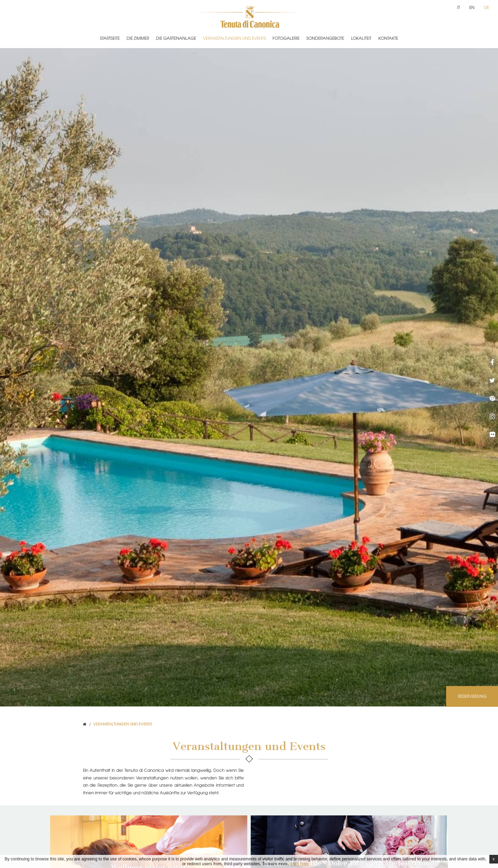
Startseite (110, 38)
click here (299, 864)
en (472, 7)
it (459, 7)
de (486, 7)
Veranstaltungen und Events (234, 38)
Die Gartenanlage (176, 38)
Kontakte (388, 38)
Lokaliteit (361, 38)
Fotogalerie (286, 38)
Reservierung (472, 696)
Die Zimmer (138, 38)
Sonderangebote (325, 38)
